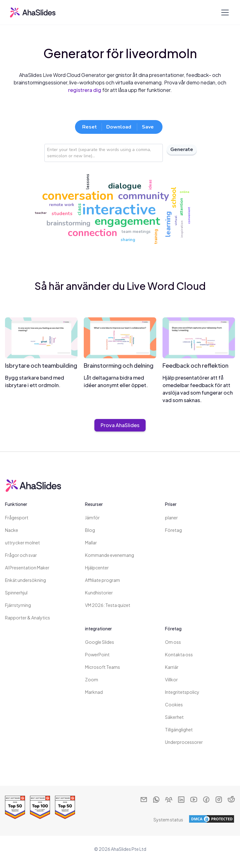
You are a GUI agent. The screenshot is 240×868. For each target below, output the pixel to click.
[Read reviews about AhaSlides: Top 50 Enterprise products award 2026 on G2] (15, 807)
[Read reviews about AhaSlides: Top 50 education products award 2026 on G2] (65, 807)
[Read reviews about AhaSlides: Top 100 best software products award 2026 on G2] (40, 807)
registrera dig (85, 90)
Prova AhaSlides (120, 425)
